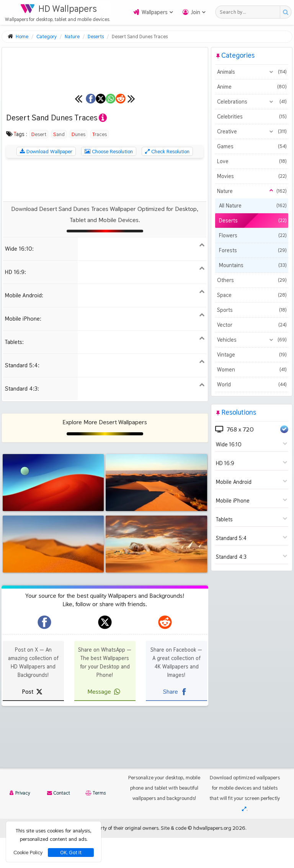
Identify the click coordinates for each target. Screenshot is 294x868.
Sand (59, 211)
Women (252, 370)
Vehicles (252, 340)
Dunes (78, 211)
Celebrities (252, 117)
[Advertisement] (105, 257)
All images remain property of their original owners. (104, 858)
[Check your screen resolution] (244, 839)
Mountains (253, 265)
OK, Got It (71, 853)
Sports (252, 310)
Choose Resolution (109, 229)
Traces (100, 211)
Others (252, 280)
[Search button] (285, 12)
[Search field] (250, 12)
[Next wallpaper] (200, 176)
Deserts (253, 221)
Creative (252, 131)
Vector (252, 325)
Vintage (252, 355)
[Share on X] (83, 176)
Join (196, 12)
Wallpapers (155, 12)
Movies (252, 176)
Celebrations (252, 102)
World (252, 385)
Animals (252, 72)
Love (252, 161)
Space (252, 295)
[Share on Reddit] (171, 176)
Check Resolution (167, 229)
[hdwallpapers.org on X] (105, 699)
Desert (39, 211)
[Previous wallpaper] (10, 176)
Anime (252, 87)
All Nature (253, 206)
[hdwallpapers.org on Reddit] (165, 699)
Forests (253, 250)
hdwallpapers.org (212, 858)
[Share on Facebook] (38, 176)
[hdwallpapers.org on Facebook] (44, 699)
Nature (252, 191)
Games (252, 146)
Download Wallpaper (46, 229)
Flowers (253, 235)
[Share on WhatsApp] (127, 176)
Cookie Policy (28, 852)
